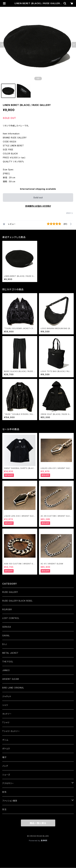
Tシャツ (6, 722)
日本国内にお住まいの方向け (38, 206)
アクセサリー (8, 783)
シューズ (6, 775)
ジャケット (7, 696)
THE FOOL (8, 662)
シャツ (5, 705)
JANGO (6, 670)
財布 (4, 792)
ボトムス (6, 749)
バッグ (5, 766)
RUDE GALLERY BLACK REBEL (17, 601)
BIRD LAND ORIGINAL (13, 688)
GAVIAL (6, 636)
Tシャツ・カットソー (11, 731)
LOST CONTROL (11, 618)
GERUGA (7, 627)
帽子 (4, 757)
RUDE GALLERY (10, 592)
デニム (5, 740)
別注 (4, 809)
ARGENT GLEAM (11, 679)
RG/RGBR (7, 609)
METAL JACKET (10, 653)
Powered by (38, 841)
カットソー (7, 714)
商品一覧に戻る (38, 823)
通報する (70, 213)
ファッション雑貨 (10, 801)
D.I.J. (5, 644)
